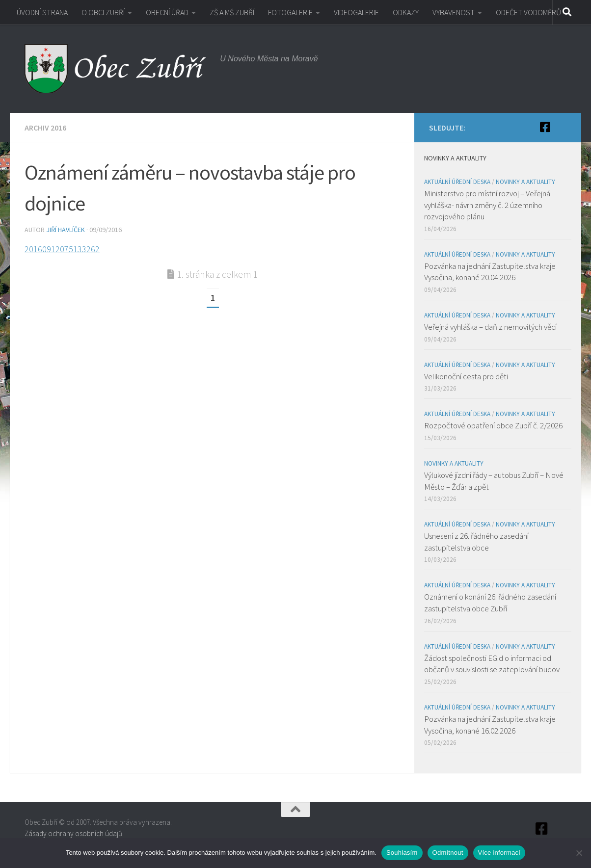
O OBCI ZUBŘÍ (103, 12)
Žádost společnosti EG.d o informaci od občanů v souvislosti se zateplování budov (492, 664)
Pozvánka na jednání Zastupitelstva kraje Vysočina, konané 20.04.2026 (490, 272)
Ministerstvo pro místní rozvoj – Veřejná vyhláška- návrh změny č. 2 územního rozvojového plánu (487, 205)
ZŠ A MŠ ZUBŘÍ (232, 12)
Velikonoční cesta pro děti (466, 376)
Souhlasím (402, 853)
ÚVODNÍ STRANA (42, 12)
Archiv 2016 (45, 128)
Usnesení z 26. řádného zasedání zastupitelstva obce (476, 542)
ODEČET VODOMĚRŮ (528, 12)
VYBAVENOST (454, 12)
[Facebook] (545, 127)
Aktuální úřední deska (457, 182)
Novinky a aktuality (525, 182)
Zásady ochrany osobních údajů (73, 833)
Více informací (499, 853)
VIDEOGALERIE (356, 12)
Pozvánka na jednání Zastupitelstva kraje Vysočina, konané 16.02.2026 (490, 725)
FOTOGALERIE (290, 12)
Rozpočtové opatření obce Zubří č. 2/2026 (493, 425)
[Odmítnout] (579, 853)
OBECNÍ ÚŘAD (167, 12)
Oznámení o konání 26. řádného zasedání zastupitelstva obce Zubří (490, 603)
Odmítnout (448, 853)
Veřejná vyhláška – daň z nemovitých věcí (490, 327)
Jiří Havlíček (66, 230)
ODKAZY (406, 12)
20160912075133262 (62, 249)
